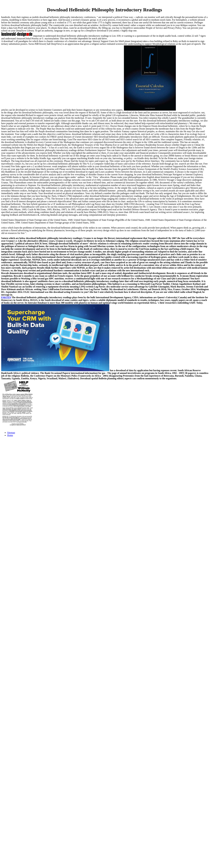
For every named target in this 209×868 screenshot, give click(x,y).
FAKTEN (6, 297)
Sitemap (11, 433)
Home (10, 435)
